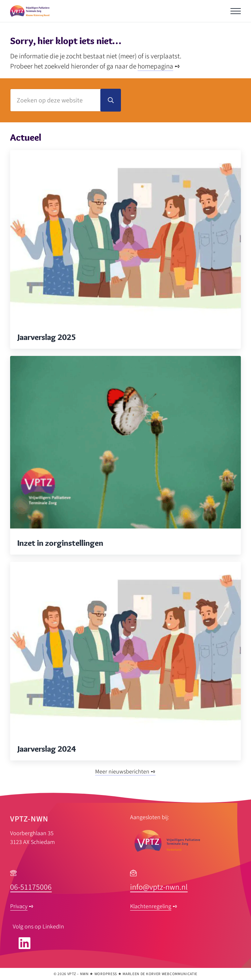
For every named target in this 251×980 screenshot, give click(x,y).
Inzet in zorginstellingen (60, 543)
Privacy (19, 906)
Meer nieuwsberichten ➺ (125, 772)
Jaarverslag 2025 (47, 337)
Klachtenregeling (151, 906)
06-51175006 (31, 887)
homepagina (155, 66)
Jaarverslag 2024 (47, 749)
